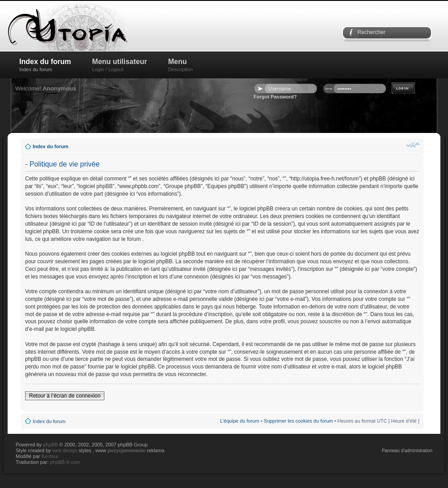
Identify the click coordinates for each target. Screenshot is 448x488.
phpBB (50, 445)
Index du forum (45, 65)
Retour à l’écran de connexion (65, 396)
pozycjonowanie (127, 450)
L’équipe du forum (239, 421)
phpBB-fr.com (65, 462)
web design (66, 450)
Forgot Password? (275, 97)
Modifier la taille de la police (413, 145)
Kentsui (50, 456)
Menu (180, 65)
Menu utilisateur (120, 65)
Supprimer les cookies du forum (299, 421)
